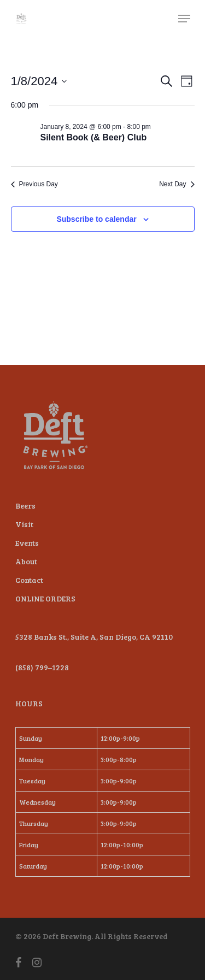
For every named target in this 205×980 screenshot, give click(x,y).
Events (27, 543)
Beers (25, 506)
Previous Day (34, 184)
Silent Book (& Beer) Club (94, 137)
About (26, 561)
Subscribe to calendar (96, 219)
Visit (24, 524)
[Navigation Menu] (184, 19)
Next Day (177, 184)
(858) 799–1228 (42, 667)
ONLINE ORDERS (45, 598)
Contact (29, 580)
